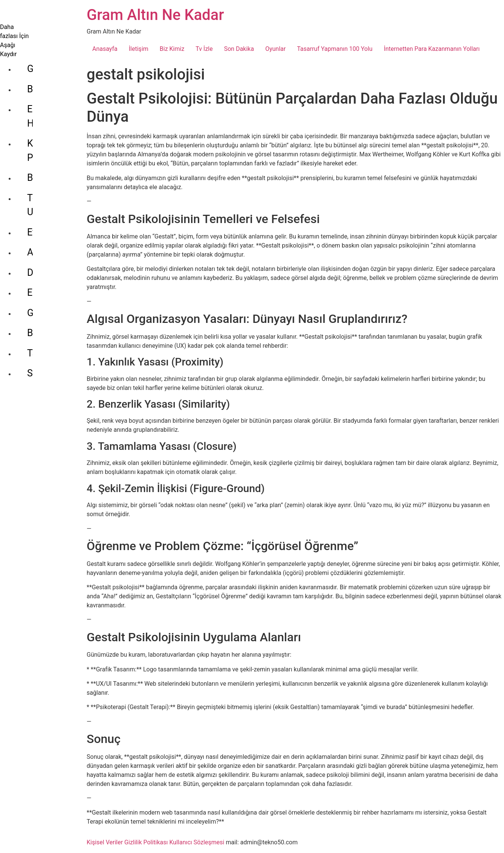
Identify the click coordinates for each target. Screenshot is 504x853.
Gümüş (42, 258)
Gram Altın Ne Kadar (155, 15)
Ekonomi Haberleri (46, 89)
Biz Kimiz (172, 49)
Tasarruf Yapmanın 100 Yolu (334, 49)
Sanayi (41, 318)
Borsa (39, 277)
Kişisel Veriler (105, 842)
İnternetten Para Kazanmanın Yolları (432, 49)
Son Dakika (239, 49)
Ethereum (47, 177)
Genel (39, 42)
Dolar (38, 217)
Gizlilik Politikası (146, 842)
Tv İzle (204, 49)
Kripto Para (50, 116)
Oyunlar (275, 49)
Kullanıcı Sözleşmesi (197, 842)
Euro (37, 237)
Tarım (39, 298)
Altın (37, 197)
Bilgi (36, 62)
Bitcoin (42, 137)
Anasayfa (105, 49)
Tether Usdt (51, 157)
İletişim (139, 49)
